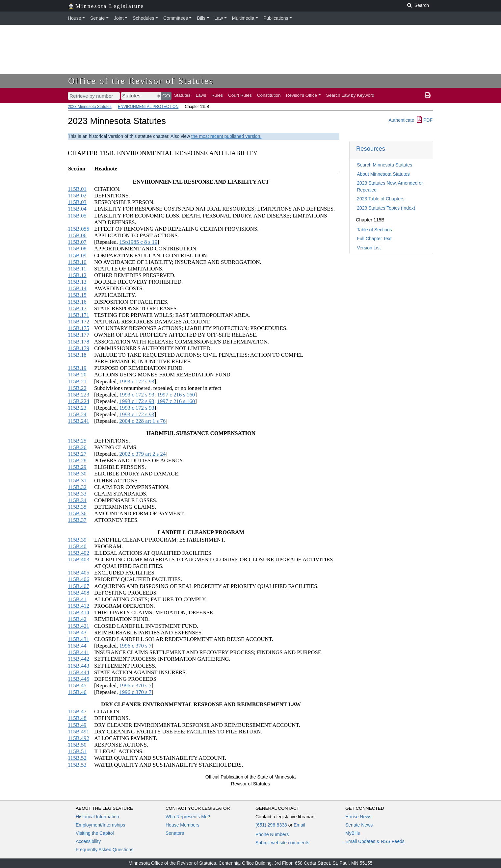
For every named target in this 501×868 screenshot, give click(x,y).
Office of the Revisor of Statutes (141, 81)
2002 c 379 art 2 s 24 (142, 454)
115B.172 (79, 322)
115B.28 (77, 460)
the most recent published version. (226, 136)
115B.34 (77, 500)
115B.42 (77, 619)
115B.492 (79, 738)
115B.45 (77, 686)
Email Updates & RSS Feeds (375, 841)
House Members (183, 825)
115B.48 (77, 718)
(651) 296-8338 (271, 825)
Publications (276, 18)
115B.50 (77, 745)
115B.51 (77, 751)
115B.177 (79, 335)
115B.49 (77, 725)
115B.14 (77, 288)
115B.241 (79, 421)
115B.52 (77, 758)
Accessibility (88, 841)
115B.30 (77, 474)
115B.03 (77, 202)
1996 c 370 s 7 (135, 646)
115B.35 (77, 507)
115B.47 (77, 712)
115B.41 (77, 599)
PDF (425, 120)
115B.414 (79, 613)
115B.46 (77, 692)
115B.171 (79, 315)
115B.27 (77, 454)
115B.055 (79, 229)
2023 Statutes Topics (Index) (386, 208)
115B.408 (79, 593)
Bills (201, 18)
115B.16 (77, 302)
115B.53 (77, 765)
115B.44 (77, 646)
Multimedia (243, 18)
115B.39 (77, 540)
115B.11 (77, 269)
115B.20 (77, 375)
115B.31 (77, 481)
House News (358, 817)
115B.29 (77, 467)
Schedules (143, 18)
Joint (119, 18)
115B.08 (77, 249)
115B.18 (77, 355)
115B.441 (79, 652)
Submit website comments (282, 843)
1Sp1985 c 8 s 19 (138, 242)
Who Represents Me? (188, 817)
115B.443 (79, 666)
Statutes (182, 95)
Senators (175, 833)
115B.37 (77, 520)
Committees (176, 18)
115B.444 (79, 672)
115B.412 (79, 606)
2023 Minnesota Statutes (90, 107)
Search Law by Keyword (350, 95)
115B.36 (77, 513)
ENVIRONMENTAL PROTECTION (148, 107)
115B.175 (79, 328)
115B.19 (77, 368)
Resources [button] (371, 149)
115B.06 (77, 235)
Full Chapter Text (374, 239)
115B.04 (77, 209)
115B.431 (79, 639)
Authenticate (401, 120)
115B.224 (79, 401)
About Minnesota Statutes (383, 174)
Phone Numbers (272, 834)
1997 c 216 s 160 (176, 395)
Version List (369, 248)
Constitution (269, 95)
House (74, 18)
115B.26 (77, 447)
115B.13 (77, 282)
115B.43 (77, 633)
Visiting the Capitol (95, 833)
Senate (97, 18)
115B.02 (77, 196)
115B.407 (79, 586)
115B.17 (77, 308)
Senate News (359, 825)
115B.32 (77, 487)
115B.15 (77, 295)
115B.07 (77, 242)
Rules (217, 95)
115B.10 (77, 262)
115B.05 (77, 216)
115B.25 (77, 441)
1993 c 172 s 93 (137, 382)
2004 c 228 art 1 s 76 (142, 421)
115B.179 (79, 348)
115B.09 (77, 255)
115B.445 (79, 679)
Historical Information (97, 817)
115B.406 (79, 579)
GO (166, 96)
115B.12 (77, 275)
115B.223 (79, 395)
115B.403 (79, 560)
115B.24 (77, 414)
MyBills (353, 833)
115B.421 (79, 626)
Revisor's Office (302, 95)
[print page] (428, 95)
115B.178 (79, 342)
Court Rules (240, 95)
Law (219, 18)
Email (299, 825)
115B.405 (79, 573)
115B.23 (77, 408)
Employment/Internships (100, 825)
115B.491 (79, 732)
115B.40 (77, 546)
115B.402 (79, 553)
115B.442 (79, 659)
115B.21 (77, 382)
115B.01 (77, 189)
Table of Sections (374, 230)
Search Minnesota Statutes (384, 165)
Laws (201, 95)
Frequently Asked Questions (105, 850)
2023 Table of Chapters (381, 199)
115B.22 (77, 388)
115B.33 (77, 494)
